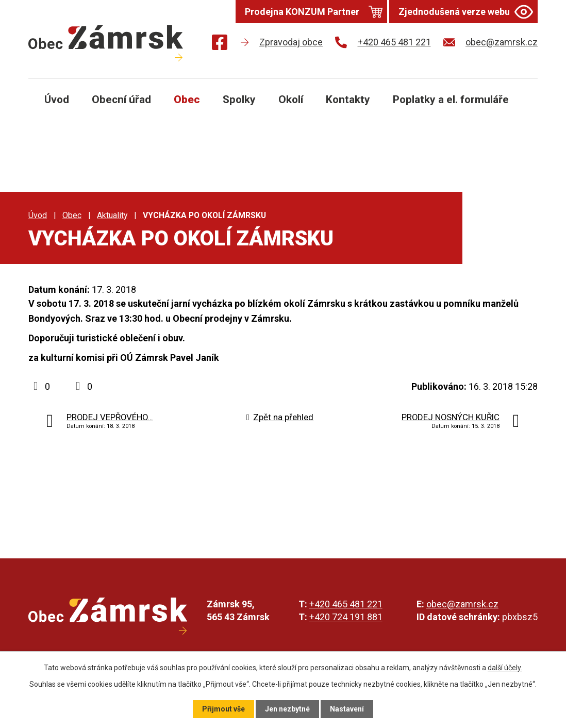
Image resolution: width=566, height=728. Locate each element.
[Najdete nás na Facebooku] (220, 44)
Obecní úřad (121, 100)
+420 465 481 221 (346, 604)
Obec (187, 100)
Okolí (291, 100)
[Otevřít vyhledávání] (518, 107)
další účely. (505, 668)
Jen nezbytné (287, 709)
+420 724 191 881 (346, 617)
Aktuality (112, 215)
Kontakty (348, 100)
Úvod (57, 100)
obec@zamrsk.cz (462, 604)
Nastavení (347, 709)
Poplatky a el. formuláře (451, 100)
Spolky (239, 100)
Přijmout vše (223, 709)
